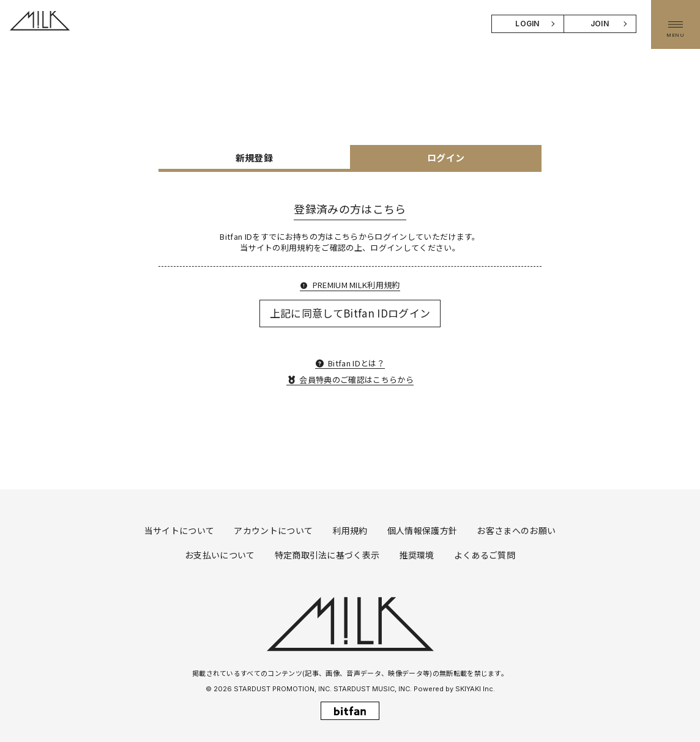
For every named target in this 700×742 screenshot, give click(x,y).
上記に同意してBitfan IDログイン (350, 313)
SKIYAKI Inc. (475, 689)
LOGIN (527, 24)
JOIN (600, 24)
